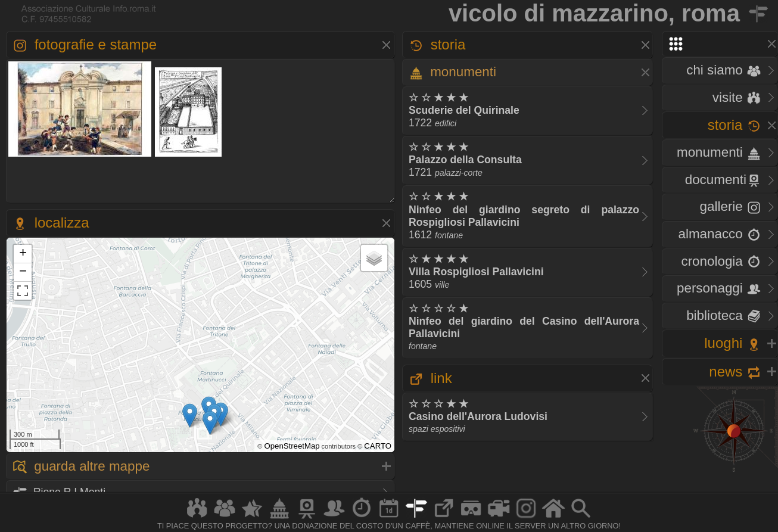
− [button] (23, 272)
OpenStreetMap (292, 446)
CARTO (378, 446)
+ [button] (23, 254)
